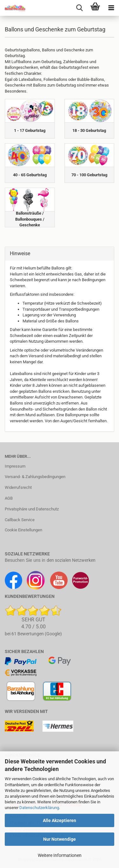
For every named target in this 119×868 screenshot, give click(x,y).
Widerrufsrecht (18, 487)
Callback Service (20, 520)
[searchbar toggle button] (79, 8)
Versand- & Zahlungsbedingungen (35, 477)
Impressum (15, 466)
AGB (9, 498)
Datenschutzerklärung (39, 808)
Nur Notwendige (60, 839)
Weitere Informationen (60, 855)
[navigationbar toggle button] (111, 8)
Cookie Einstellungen (23, 530)
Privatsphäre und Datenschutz (32, 509)
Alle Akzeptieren (60, 820)
